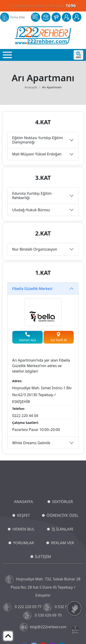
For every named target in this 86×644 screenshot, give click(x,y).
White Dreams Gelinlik (31, 443)
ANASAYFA (24, 502)
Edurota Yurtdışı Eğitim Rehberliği (32, 196)
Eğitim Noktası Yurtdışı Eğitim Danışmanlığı (37, 140)
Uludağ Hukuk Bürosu (31, 210)
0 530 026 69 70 (43, 616)
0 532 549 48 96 (63, 607)
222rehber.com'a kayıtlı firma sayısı (43, 6)
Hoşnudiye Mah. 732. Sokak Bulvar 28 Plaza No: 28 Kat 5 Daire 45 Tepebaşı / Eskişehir (43, 587)
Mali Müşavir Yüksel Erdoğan (37, 154)
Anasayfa (31, 87)
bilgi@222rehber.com (43, 627)
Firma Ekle (18, 17)
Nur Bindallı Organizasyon (35, 249)
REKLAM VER (62, 543)
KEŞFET (24, 515)
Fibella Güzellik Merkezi (32, 289)
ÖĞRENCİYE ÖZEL (63, 515)
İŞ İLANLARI (62, 529)
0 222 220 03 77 (23, 607)
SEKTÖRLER (62, 502)
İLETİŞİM (43, 556)
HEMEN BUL (24, 529)
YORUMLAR (24, 543)
